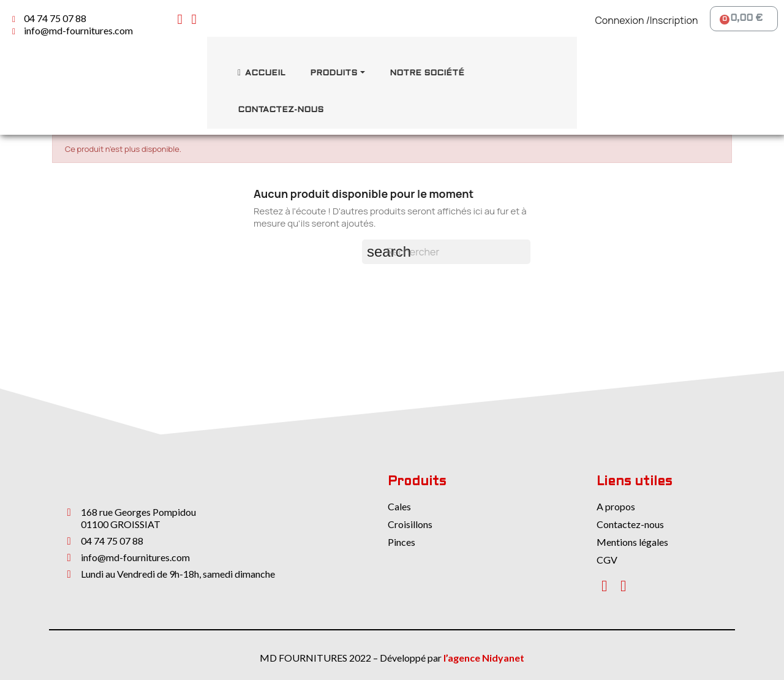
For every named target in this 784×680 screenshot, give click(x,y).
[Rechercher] (446, 252)
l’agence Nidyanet (484, 658)
